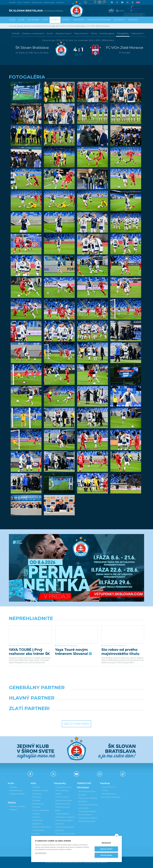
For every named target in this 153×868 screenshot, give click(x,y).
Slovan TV (27, 646)
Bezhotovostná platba (62, 809)
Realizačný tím (16, 790)
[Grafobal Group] (94, 714)
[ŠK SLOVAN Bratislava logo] (76, 9)
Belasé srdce (49, 2)
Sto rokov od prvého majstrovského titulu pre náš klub (120, 652)
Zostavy (33, 34)
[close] (117, 836)
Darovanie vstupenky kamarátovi (65, 829)
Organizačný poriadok (38, 832)
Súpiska (13, 787)
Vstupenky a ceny (63, 787)
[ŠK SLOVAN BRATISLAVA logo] (42, 11)
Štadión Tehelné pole (42, 827)
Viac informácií (41, 853)
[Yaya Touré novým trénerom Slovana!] (76, 634)
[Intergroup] (59, 714)
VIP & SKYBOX (62, 797)
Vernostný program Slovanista (64, 822)
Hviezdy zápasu (107, 34)
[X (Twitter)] (117, 2)
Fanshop (60, 2)
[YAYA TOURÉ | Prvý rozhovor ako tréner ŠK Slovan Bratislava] (30, 634)
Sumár (50, 34)
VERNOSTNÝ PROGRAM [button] (99, 20)
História (36, 787)
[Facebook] (112, 2)
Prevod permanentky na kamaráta (65, 835)
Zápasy (20, 26)
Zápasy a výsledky (17, 806)
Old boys (37, 797)
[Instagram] (127, 2)
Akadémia (79, 20)
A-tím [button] (45, 20)
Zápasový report (64, 34)
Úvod (12, 20)
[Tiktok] (133, 2)
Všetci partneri (76, 724)
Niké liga (73, 646)
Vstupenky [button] (33, 20)
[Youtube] (122, 2)
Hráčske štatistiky (17, 794)
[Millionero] (94, 704)
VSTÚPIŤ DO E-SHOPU (109, 789)
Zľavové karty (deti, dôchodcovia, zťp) (64, 802)
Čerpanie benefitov (87, 821)
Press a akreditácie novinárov (41, 812)
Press (19, 2)
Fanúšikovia (121, 646)
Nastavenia (106, 843)
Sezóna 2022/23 (33, 26)
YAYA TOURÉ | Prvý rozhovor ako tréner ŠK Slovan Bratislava (29, 652)
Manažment (38, 804)
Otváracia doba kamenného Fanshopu (111, 795)
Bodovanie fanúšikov (88, 818)
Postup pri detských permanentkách (87, 813)
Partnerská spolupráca (37, 822)
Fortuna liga (49, 26)
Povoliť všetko (106, 855)
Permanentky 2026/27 (62, 792)
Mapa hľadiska (62, 814)
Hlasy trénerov (81, 34)
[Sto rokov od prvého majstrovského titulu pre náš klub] (123, 634)
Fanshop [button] (133, 20)
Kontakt (36, 807)
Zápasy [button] (55, 20)
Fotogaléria (123, 34)
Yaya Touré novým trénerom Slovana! (73, 652)
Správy (66, 20)
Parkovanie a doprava (65, 817)
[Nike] (76, 694)
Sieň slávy (37, 794)
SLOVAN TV (119, 20)
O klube (36, 800)
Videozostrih (137, 34)
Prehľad (16, 34)
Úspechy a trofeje (40, 790)
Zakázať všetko (106, 849)
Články (94, 34)
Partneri (36, 817)
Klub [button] (21, 20)
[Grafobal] (59, 704)
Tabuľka (13, 810)
